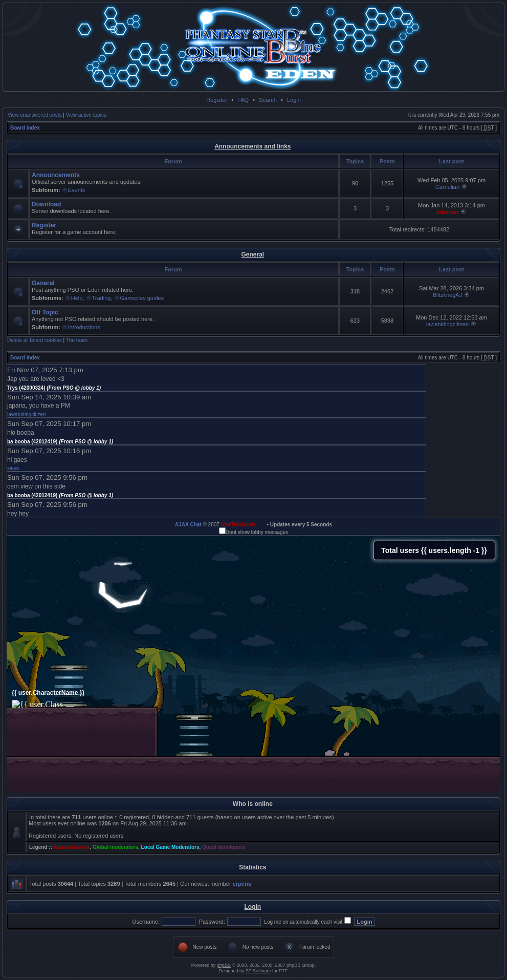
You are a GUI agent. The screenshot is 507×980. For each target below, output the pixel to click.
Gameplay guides (142, 298)
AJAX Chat (188, 525)
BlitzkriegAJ (447, 295)
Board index (25, 128)
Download (46, 204)
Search (268, 100)
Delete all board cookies (35, 340)
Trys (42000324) (54, 388)
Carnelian (447, 187)
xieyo (13, 468)
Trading (102, 298)
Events (77, 190)
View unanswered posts (35, 115)
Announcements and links (252, 146)
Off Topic (45, 312)
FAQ (243, 100)
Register (217, 100)
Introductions (84, 327)
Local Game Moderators (170, 847)
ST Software (258, 971)
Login (294, 100)
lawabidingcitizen (447, 324)
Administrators (71, 847)
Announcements (56, 175)
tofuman (447, 212)
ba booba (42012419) (60, 442)
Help (77, 298)
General (252, 254)
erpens (242, 884)
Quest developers (224, 847)
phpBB (224, 965)
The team (77, 340)
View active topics (86, 115)
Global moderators (115, 847)
